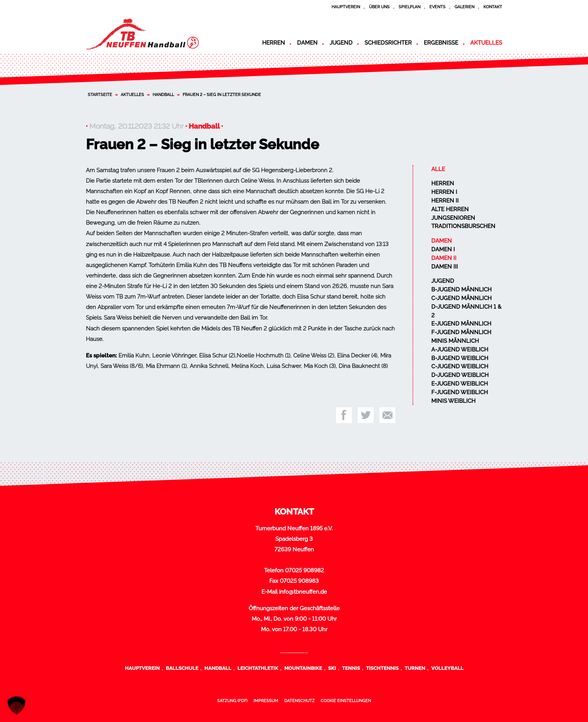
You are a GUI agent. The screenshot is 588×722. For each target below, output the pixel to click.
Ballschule (182, 668)
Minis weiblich (453, 401)
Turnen (415, 668)
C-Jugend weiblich (460, 366)
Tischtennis (382, 668)
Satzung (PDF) (232, 701)
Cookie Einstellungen (346, 701)
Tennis (351, 668)
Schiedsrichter (388, 43)
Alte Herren (450, 209)
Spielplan (409, 7)
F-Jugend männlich (461, 332)
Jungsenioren (453, 218)
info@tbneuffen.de (303, 592)
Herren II (445, 201)
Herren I (444, 192)
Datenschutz (299, 701)
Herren (274, 43)
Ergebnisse (441, 43)
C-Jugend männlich (461, 298)
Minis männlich (455, 341)
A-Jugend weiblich (460, 350)
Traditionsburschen (463, 226)
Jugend (341, 43)
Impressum (266, 701)
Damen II (444, 258)
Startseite (100, 95)
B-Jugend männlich (461, 290)
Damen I (443, 249)
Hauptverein (346, 7)
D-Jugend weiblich (460, 375)
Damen (307, 43)
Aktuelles (486, 43)
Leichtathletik (258, 668)
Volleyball (447, 668)
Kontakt (493, 7)
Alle (438, 169)
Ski (332, 668)
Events (437, 7)
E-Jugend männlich (461, 324)
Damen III (445, 267)
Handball (163, 95)
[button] (16, 705)
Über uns (379, 7)
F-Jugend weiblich (460, 392)
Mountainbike (303, 668)
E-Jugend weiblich (460, 384)
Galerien (464, 7)
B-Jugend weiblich (460, 358)
